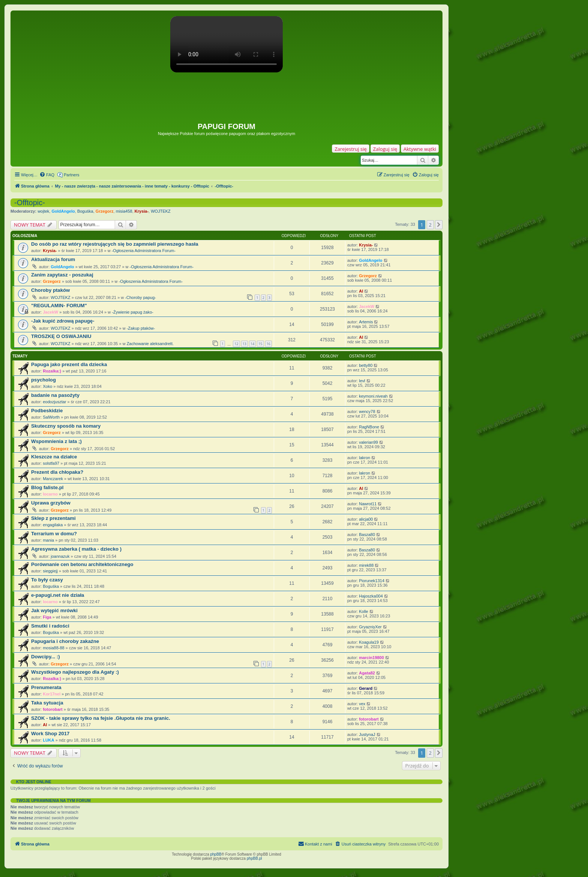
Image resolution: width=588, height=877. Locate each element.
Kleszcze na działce (54, 457)
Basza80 (367, 535)
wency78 (367, 411)
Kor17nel (52, 694)
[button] (439, 225)
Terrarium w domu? (54, 534)
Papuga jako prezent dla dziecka (69, 364)
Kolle (363, 611)
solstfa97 (51, 463)
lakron (364, 458)
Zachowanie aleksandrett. (150, 344)
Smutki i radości (50, 626)
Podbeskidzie (47, 411)
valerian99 (368, 442)
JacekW (50, 312)
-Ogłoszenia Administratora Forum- (144, 251)
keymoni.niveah (373, 396)
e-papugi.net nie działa (58, 595)
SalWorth (51, 417)
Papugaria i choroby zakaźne (65, 641)
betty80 (366, 365)
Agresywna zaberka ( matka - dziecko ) (76, 549)
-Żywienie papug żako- (133, 312)
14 (252, 344)
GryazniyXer (370, 627)
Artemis (366, 322)
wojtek (43, 211)
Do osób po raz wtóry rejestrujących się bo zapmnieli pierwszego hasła (115, 244)
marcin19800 (371, 658)
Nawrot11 (368, 504)
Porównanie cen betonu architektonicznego (82, 564)
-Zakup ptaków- (141, 328)
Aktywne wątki (420, 149)
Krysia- (142, 211)
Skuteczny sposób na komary (66, 426)
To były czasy (47, 580)
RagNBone (369, 427)
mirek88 (366, 565)
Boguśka (85, 211)
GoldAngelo (63, 211)
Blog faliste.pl (47, 487)
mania (48, 540)
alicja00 (366, 519)
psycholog (43, 380)
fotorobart (53, 709)
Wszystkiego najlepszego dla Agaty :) (75, 672)
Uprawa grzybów (51, 503)
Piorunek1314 (372, 581)
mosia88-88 (53, 648)
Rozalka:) (52, 371)
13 (244, 344)
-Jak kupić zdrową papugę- (63, 321)
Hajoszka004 (371, 596)
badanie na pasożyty (55, 395)
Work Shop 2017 (50, 734)
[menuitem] (47, 175)
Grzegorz (105, 211)
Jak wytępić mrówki (54, 610)
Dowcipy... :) (46, 657)
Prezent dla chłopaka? (57, 472)
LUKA (49, 740)
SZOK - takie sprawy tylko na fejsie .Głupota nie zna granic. (101, 718)
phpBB (216, 854)
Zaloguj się (385, 149)
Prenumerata (46, 687)
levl (362, 381)
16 (268, 344)
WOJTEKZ (161, 211)
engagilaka (53, 525)
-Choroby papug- (140, 297)
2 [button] (430, 225)
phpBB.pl (254, 858)
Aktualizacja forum (53, 259)
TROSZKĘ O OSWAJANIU (61, 336)
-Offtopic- (30, 203)
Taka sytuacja (47, 703)
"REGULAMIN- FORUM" (59, 306)
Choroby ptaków (50, 290)
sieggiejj (50, 571)
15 (260, 344)
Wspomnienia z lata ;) (56, 441)
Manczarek (53, 479)
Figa (47, 617)
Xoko (47, 386)
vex (362, 704)
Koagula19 (369, 642)
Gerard (366, 688)
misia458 (124, 211)
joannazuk (60, 556)
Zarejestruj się (350, 149)
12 (236, 344)
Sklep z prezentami (53, 518)
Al (361, 291)
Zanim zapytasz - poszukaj (62, 275)
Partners (72, 175)
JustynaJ (367, 734)
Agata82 (367, 673)
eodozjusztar (54, 402)
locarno (50, 494)
